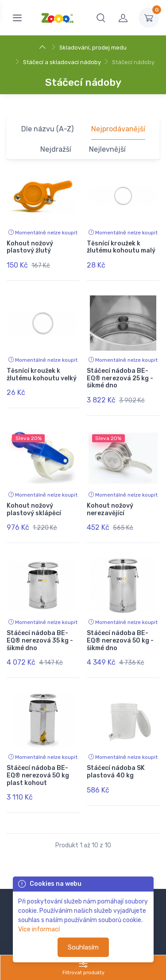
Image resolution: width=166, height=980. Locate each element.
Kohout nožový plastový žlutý (30, 247)
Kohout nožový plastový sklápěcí (34, 509)
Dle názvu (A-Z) (47, 129)
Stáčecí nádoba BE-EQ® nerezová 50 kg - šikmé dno (120, 641)
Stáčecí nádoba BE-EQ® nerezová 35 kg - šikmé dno (40, 641)
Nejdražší (56, 149)
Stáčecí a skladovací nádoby (62, 62)
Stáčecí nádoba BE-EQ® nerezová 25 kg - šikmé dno (120, 378)
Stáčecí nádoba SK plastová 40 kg (116, 772)
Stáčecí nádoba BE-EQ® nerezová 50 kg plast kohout (38, 775)
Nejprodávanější (118, 129)
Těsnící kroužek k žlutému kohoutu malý (121, 247)
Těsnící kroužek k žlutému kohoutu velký (42, 375)
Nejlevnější (107, 149)
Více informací (39, 929)
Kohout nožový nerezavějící (110, 509)
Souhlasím (83, 947)
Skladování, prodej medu (93, 48)
